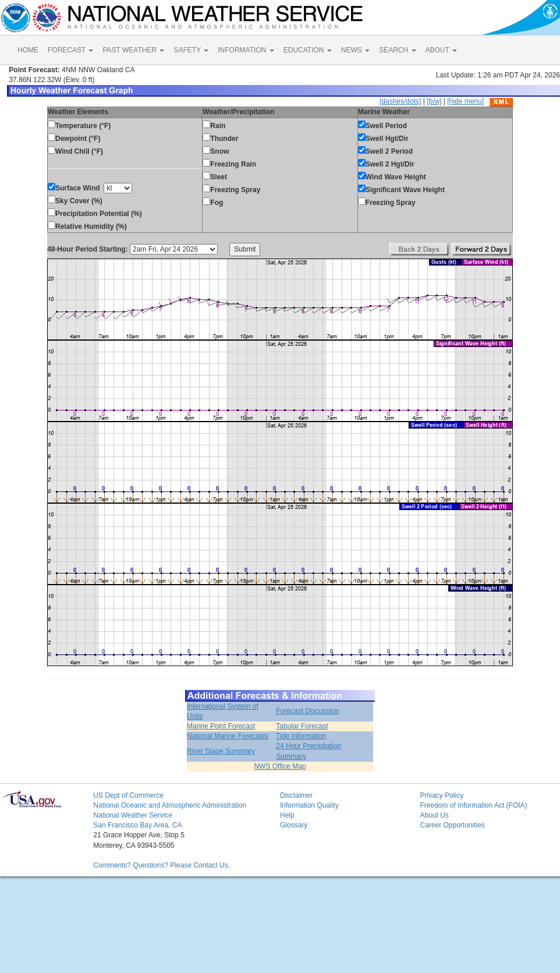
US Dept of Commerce (128, 795)
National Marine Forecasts (228, 736)
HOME (28, 50)
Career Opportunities (452, 825)
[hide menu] (465, 101)
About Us (434, 815)
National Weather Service (133, 815)
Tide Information (301, 736)
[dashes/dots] (400, 101)
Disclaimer (296, 795)
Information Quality (309, 805)
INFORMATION (246, 50)
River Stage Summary (221, 751)
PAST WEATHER (133, 50)
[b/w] (434, 101)
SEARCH (397, 50)
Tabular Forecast (302, 726)
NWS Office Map (280, 766)
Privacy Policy (442, 795)
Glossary (294, 825)
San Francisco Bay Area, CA (137, 825)
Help (287, 815)
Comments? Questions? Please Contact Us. (162, 865)
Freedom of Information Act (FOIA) (473, 805)
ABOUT (441, 50)
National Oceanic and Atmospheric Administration (170, 805)
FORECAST (70, 50)
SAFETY (191, 50)
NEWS (355, 50)
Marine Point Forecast (221, 726)
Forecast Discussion (307, 711)
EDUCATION (308, 50)
